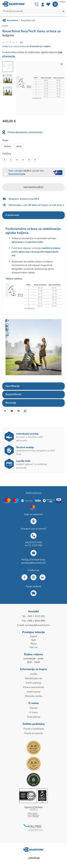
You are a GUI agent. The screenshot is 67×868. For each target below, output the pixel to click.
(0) (21, 42)
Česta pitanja (34, 717)
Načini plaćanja (33, 683)
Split (33, 640)
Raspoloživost (13, 394)
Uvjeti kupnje (34, 692)
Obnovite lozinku (34, 696)
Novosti (33, 708)
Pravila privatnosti (33, 733)
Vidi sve (33, 647)
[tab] (33, 215)
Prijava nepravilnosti (33, 687)
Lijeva (19, 146)
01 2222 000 (35, 545)
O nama (33, 712)
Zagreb (33, 636)
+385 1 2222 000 (36, 616)
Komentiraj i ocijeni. (40, 46)
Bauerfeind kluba (17, 174)
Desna (7, 146)
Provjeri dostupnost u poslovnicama (25, 132)
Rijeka (34, 644)
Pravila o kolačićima (34, 729)
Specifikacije (13, 386)
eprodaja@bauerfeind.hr (33, 563)
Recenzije (11, 403)
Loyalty (34, 674)
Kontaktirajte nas (34, 678)
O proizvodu (12, 215)
